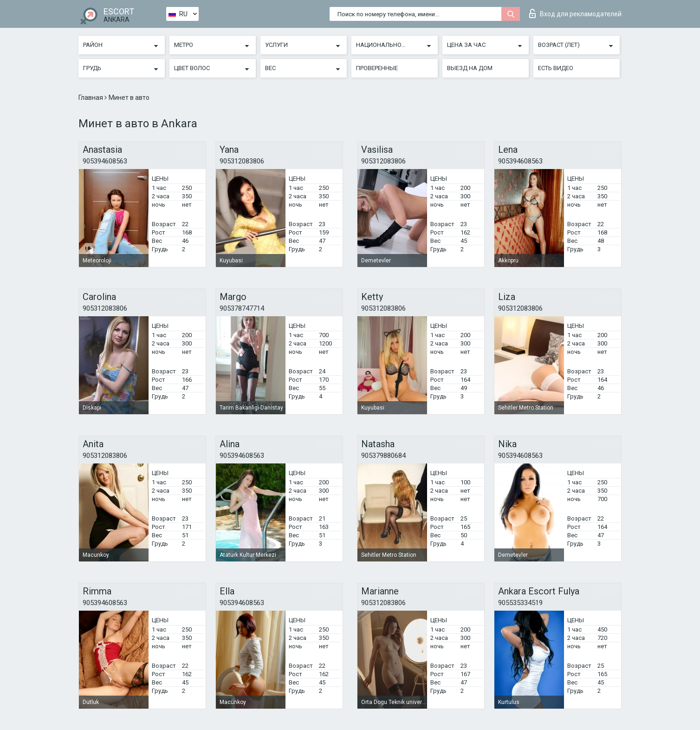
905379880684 (383, 456)
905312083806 (242, 161)
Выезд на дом (470, 68)
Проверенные (377, 68)
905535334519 (520, 603)
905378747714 (242, 308)
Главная (91, 98)
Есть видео (556, 68)
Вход (575, 13)
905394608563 (105, 161)
